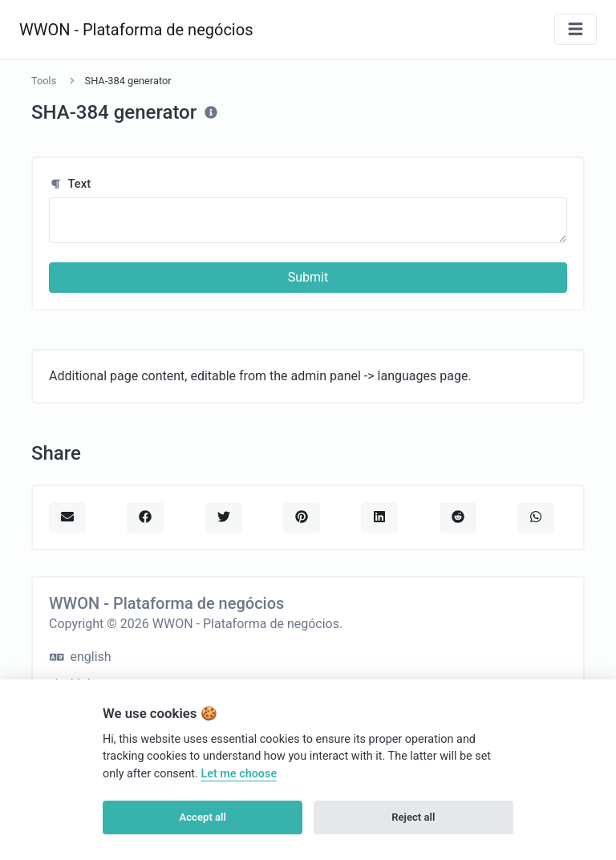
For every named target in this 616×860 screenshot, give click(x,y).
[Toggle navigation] (575, 29)
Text (70, 184)
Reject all (413, 817)
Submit (308, 277)
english (81, 657)
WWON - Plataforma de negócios (136, 30)
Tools (44, 81)
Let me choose (239, 774)
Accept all (203, 817)
